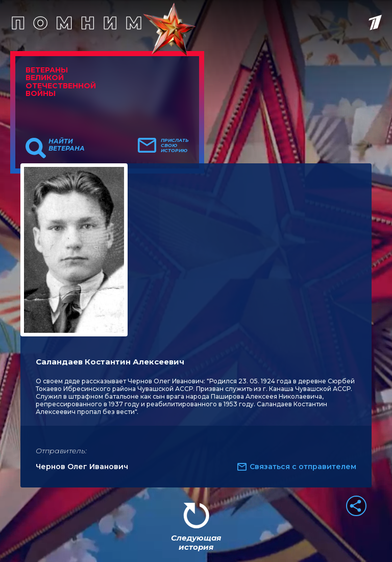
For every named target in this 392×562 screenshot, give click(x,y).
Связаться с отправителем (303, 467)
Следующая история (196, 542)
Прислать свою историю (175, 145)
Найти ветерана (67, 145)
